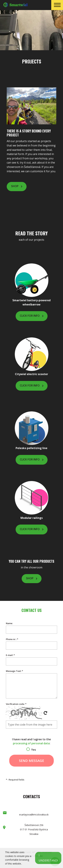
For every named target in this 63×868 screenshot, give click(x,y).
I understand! (48, 858)
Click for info (30, 316)
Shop (15, 186)
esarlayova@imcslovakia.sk (34, 815)
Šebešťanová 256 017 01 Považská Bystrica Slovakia (34, 830)
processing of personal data (31, 743)
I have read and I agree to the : (32, 744)
